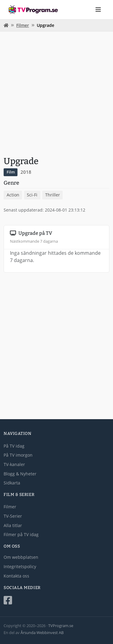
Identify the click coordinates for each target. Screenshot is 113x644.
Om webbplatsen (21, 557)
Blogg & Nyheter (20, 474)
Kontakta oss (16, 576)
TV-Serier (13, 516)
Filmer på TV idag (21, 534)
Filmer (23, 25)
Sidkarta (12, 483)
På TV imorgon (18, 455)
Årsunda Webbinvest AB (42, 633)
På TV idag (14, 446)
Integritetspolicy (20, 566)
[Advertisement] (56, 93)
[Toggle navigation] (98, 10)
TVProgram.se (61, 626)
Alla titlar (13, 525)
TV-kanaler (14, 464)
